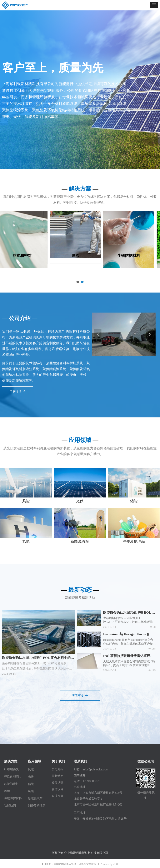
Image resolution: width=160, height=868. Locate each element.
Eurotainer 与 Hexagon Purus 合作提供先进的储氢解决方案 (128, 635)
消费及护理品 (134, 541)
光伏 (80, 501)
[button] (154, 5)
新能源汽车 (80, 541)
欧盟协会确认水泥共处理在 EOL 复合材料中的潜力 (129, 613)
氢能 (26, 541)
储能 (134, 501)
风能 (26, 501)
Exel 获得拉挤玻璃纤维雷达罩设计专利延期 (128, 656)
